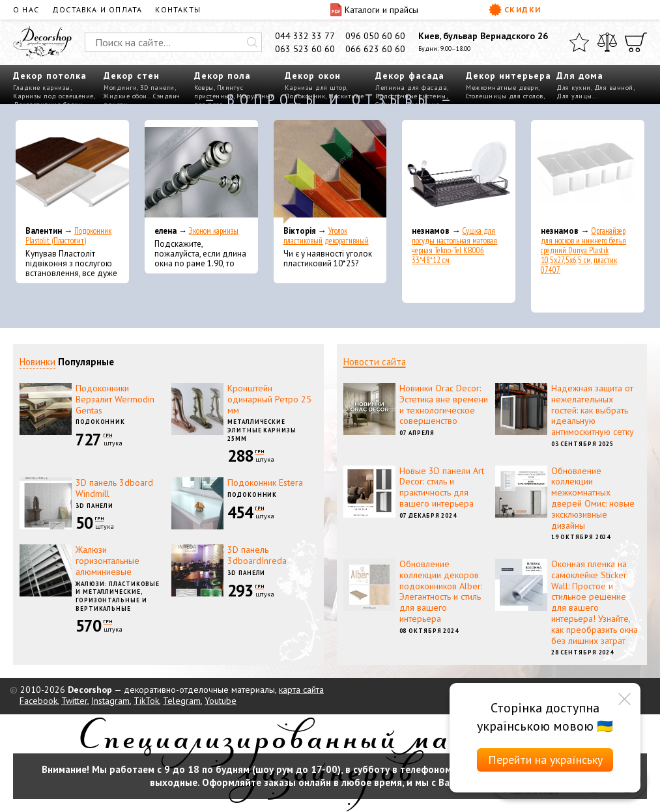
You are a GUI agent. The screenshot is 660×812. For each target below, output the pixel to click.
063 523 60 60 (305, 49)
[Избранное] (579, 42)
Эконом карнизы (214, 231)
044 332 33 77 (305, 36)
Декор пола (222, 76)
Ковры (204, 88)
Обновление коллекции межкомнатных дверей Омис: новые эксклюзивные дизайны (593, 498)
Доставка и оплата (97, 9)
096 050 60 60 (375, 36)
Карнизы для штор (315, 88)
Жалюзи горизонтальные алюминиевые (108, 561)
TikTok (146, 701)
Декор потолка (50, 76)
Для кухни (574, 88)
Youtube (221, 701)
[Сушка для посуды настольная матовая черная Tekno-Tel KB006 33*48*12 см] (459, 172)
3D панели (157, 88)
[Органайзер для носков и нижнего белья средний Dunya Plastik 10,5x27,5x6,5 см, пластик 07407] (588, 172)
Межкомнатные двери (502, 88)
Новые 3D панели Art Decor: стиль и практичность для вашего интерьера (442, 487)
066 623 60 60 (375, 49)
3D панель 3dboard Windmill (114, 488)
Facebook (38, 701)
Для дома (580, 76)
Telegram (182, 701)
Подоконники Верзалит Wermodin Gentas (115, 399)
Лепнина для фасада (411, 88)
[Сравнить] (607, 42)
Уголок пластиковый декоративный (326, 236)
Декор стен (132, 76)
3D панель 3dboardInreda (257, 555)
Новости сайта (375, 362)
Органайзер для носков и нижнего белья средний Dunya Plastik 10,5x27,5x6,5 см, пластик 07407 (583, 250)
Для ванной (614, 88)
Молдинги (120, 88)
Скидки (515, 10)
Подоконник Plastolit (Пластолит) (68, 236)
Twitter (74, 701)
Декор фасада (410, 76)
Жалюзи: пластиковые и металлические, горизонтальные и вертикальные (118, 596)
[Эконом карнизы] (201, 172)
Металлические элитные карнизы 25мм (262, 430)
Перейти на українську (545, 760)
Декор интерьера (509, 76)
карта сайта (301, 690)
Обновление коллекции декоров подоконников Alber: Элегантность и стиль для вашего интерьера (441, 591)
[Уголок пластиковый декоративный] (330, 172)
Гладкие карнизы (42, 88)
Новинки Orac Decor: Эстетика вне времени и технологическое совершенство (444, 404)
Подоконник (100, 422)
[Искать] (252, 42)
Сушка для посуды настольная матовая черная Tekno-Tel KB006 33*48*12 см (454, 245)
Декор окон (313, 76)
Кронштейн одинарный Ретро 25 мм (269, 399)
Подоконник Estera (265, 483)
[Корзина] (636, 42)
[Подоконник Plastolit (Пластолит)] (72, 172)
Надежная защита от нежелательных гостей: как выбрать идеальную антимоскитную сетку (593, 410)
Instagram (110, 701)
